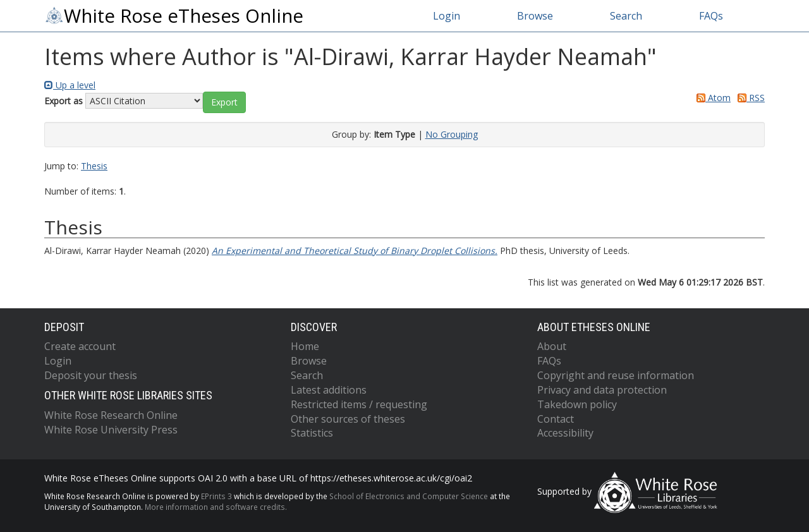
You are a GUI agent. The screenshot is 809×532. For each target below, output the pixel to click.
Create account (80, 346)
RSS (749, 98)
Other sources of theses (348, 419)
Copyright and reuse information (616, 375)
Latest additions (329, 390)
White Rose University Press (111, 430)
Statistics (312, 433)
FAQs (711, 16)
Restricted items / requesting (359, 404)
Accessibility (565, 433)
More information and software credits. (216, 507)
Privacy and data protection (602, 390)
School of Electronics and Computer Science (409, 496)
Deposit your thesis (91, 375)
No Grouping (452, 134)
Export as (64, 101)
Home (305, 346)
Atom (711, 98)
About (552, 346)
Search (626, 16)
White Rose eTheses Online (174, 16)
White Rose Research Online (111, 415)
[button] (224, 102)
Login (447, 16)
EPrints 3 (216, 496)
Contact (556, 419)
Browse (535, 16)
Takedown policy (577, 404)
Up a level (70, 85)
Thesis (94, 166)
